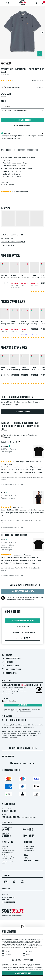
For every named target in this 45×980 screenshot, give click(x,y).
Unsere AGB (5, 895)
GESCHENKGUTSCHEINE (32, 861)
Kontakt (4, 863)
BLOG (26, 855)
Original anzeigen (6, 547)
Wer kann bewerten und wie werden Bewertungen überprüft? (19, 436)
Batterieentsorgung (7, 861)
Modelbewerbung (29, 851)
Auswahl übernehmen (22, 960)
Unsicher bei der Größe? (22, 110)
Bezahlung (5, 846)
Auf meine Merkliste (22, 126)
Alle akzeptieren (22, 973)
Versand (7, 655)
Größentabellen (10, 666)
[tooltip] (43, 87)
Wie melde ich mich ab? (26, 711)
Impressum (6, 889)
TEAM (26, 858)
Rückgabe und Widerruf (9, 851)
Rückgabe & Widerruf (12, 659)
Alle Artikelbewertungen (9, 857)
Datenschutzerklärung (8, 897)
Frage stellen (23, 412)
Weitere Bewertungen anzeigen (22, 585)
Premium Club (20, 597)
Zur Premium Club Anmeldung (23, 748)
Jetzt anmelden (23, 705)
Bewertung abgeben (22, 592)
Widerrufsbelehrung (7, 853)
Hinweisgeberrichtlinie (8, 902)
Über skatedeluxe (29, 846)
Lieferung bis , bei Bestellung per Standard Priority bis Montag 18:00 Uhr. (22, 136)
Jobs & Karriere (29, 848)
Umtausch (7, 662)
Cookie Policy (5, 900)
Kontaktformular (32, 817)
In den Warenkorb (22, 120)
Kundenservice (9, 673)
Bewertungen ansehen (37, 80)
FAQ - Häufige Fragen (11, 670)
